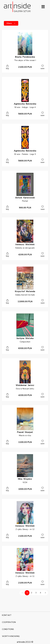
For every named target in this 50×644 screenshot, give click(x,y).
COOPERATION (9, 622)
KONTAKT (7, 615)
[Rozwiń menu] (43, 7)
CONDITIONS (8, 629)
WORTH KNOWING (11, 636)
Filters (11, 23)
